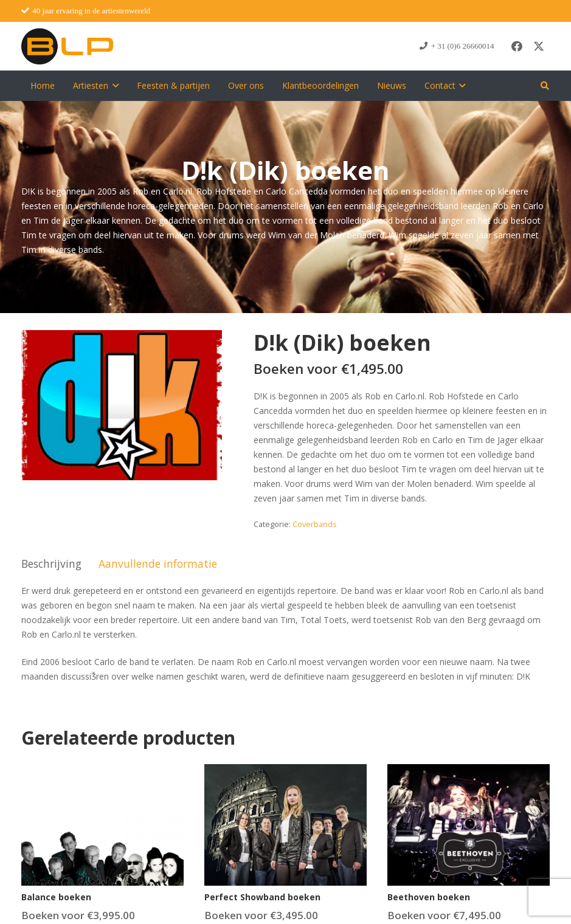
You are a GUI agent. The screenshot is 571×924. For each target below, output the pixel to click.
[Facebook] (517, 46)
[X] (539, 46)
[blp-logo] (67, 46)
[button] (113, 86)
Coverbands (315, 524)
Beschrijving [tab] (51, 564)
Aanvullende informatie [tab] (158, 564)
